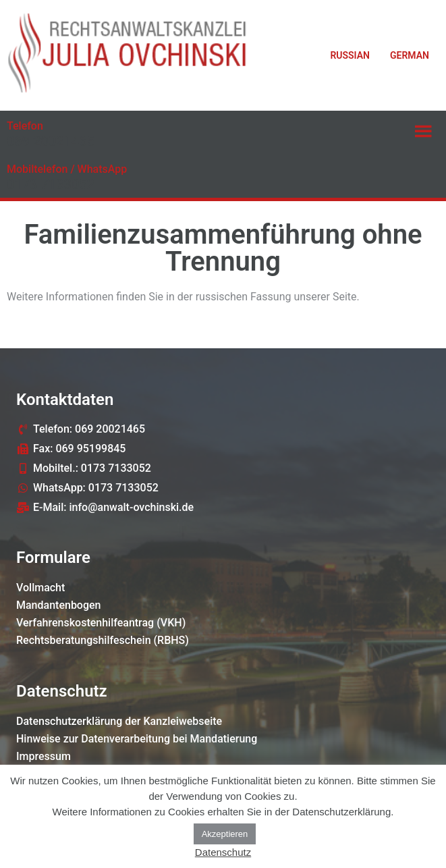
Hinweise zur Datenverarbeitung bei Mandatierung (137, 739)
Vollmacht (40, 588)
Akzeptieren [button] (225, 834)
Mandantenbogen (59, 605)
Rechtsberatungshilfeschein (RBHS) (103, 640)
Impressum (44, 756)
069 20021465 (51, 141)
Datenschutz (223, 852)
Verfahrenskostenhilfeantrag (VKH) (101, 623)
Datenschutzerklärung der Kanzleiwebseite (119, 721)
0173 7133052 (51, 184)
